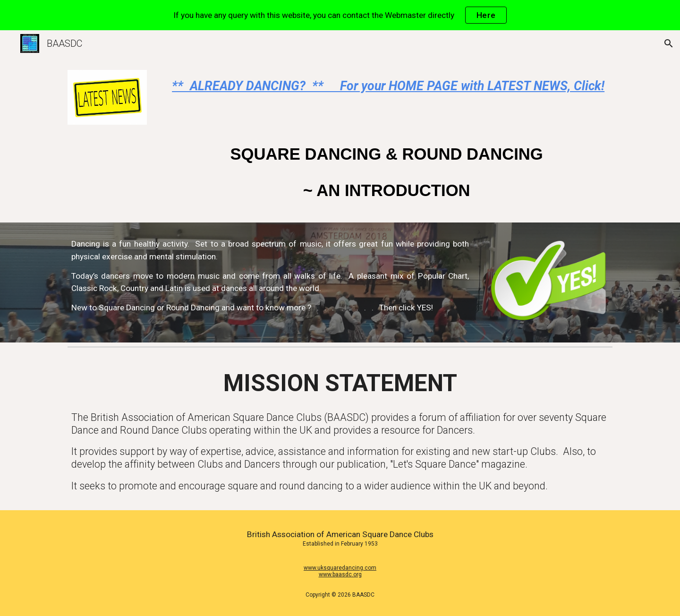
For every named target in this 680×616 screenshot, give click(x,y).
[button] (669, 43)
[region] (340, 15)
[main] (387, 86)
